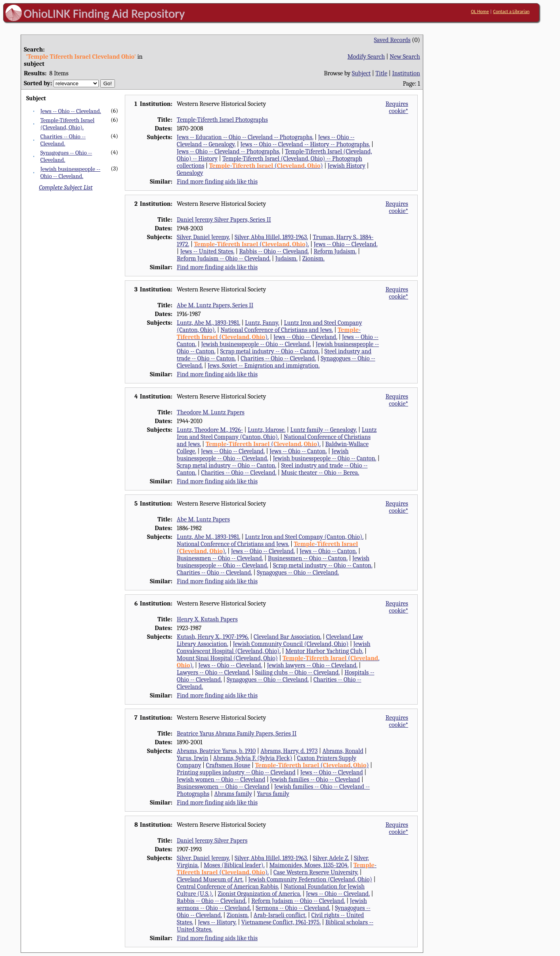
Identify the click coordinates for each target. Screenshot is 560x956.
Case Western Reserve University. (316, 872)
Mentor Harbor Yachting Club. (324, 651)
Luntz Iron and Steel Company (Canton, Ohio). (277, 433)
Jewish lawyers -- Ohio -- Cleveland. (312, 665)
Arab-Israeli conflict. (280, 915)
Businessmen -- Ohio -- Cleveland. (220, 558)
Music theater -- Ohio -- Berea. (320, 473)
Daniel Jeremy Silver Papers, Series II (224, 220)
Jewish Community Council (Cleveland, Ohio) (291, 644)
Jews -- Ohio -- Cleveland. (71, 111)
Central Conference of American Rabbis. (228, 887)
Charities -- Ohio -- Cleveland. (63, 140)
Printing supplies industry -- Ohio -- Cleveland (236, 772)
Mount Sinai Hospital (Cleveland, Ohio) (227, 658)
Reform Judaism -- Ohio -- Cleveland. (224, 259)
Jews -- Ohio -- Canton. (298, 451)
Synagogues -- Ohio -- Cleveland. (298, 573)
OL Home (480, 11)
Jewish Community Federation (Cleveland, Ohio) (310, 879)
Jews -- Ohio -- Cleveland (332, 772)
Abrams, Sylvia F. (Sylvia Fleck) (253, 758)
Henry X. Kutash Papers (207, 619)
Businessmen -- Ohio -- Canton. (308, 558)
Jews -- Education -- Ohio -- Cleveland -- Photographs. (245, 137)
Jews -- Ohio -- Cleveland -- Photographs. (228, 151)
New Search (405, 57)
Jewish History (347, 166)
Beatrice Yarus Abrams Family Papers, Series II (237, 734)
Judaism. (287, 259)
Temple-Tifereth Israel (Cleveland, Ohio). (68, 124)
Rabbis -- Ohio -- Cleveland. (274, 251)
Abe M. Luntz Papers (203, 519)
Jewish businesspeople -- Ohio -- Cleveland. (71, 172)
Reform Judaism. (335, 251)
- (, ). (252, 244)
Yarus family (273, 794)
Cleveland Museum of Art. (210, 879)
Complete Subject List (66, 188)
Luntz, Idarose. (267, 430)
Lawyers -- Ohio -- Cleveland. (213, 672)
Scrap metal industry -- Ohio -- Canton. (270, 351)
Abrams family (233, 794)
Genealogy (190, 173)
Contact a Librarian (511, 11)
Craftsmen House (228, 765)
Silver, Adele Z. (331, 858)
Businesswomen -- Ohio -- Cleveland (223, 787)
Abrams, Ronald (343, 751)
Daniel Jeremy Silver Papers (212, 841)
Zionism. (313, 259)
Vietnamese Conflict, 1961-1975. (281, 922)
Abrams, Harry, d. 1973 (289, 751)
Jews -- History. (217, 922)
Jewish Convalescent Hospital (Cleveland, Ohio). (273, 648)
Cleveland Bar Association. (288, 637)
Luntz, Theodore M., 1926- (210, 430)
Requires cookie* (397, 107)
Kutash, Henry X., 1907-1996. (213, 637)
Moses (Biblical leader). (234, 865)
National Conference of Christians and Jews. (277, 330)
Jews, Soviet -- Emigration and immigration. (264, 366)
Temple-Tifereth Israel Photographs (222, 120)
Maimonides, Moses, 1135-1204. (309, 865)
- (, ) (266, 166)
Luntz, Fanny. (262, 323)
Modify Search (366, 57)
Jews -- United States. (207, 251)
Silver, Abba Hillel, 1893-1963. (271, 237)
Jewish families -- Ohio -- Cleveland (315, 780)
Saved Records (392, 40)
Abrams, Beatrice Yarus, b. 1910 (216, 751)
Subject (361, 73)
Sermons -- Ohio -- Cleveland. (293, 908)
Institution (406, 73)
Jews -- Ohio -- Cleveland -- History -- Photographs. (305, 144)
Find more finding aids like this (217, 182)
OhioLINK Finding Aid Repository (104, 13)
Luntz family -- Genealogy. (323, 430)
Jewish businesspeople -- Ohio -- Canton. (325, 458)
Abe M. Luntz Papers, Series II (215, 305)
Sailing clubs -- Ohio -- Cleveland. (298, 672)
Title (381, 73)
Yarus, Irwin (193, 758)
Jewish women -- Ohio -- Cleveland (221, 780)
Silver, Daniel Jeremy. (203, 237)
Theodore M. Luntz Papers (211, 412)
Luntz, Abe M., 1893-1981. (208, 323)
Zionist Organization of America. (260, 894)
